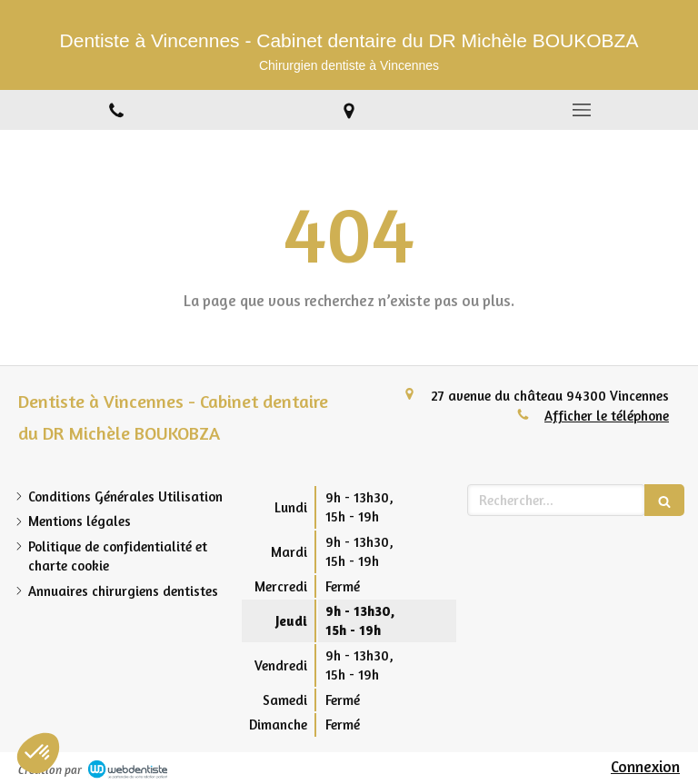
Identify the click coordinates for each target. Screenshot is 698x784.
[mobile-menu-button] (582, 110)
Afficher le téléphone (607, 416)
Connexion (645, 766)
